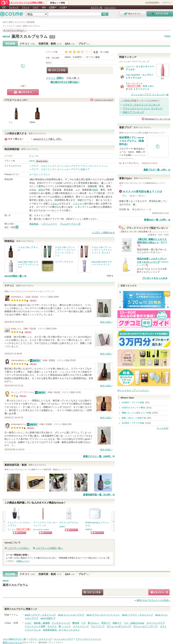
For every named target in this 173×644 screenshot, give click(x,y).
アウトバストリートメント (94, 166)
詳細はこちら (23, 561)
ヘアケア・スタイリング (42, 166)
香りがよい (93, 623)
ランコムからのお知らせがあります (23, 529)
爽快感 (76, 623)
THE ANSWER (133, 75)
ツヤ (83, 623)
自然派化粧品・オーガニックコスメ (61, 630)
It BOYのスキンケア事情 (133, 408)
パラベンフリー (49, 224)
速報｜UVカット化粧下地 (134, 418)
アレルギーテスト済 (70, 224)
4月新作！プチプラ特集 (133, 403)
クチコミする (57, 70)
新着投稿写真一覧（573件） (98, 495)
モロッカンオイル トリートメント (140, 87)
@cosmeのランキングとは (158, 119)
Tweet (167, 36)
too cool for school (41, 529)
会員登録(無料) (152, 3)
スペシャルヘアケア (68, 166)
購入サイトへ (23, 92)
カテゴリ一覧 (96, 7)
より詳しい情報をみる (103, 233)
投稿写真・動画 (50, 44)
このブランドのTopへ (18, 548)
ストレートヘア (81, 626)
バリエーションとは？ (104, 100)
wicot (6, 37)
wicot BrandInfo (43, 161)
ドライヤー (79, 204)
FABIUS (89, 529)
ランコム (11, 529)
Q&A (44, 7)
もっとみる (162, 428)
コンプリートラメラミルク (140, 76)
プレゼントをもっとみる (155, 278)
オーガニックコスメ (40, 174)
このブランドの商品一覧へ (49, 548)
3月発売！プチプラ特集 (133, 423)
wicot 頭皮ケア (48, 618)
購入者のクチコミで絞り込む (64, 82)
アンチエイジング (61, 623)
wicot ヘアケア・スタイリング (40, 615)
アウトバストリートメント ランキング (143, 108)
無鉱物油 (34, 224)
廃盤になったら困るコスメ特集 (136, 413)
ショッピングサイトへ (20, 533)
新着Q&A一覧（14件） (156, 220)
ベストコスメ (110, 7)
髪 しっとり (65, 626)
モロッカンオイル (134, 83)
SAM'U (62, 527)
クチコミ (27, 44)
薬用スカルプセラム (30, 36)
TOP (4, 7)
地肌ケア (117, 623)
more (109, 275)
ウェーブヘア (98, 626)
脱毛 (41, 190)
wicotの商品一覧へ (14, 276)
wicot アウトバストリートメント (103, 615)
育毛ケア (106, 623)
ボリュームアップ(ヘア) (146, 626)
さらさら (52, 626)
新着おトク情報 (58, 3)
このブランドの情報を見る (15, 30)
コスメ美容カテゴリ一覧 (14, 639)
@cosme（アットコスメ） (51, 642)
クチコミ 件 (55, 78)
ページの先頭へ (153, 600)
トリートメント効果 (35, 626)
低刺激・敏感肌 (42, 623)
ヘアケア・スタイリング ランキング (141, 105)
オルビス (130, 67)
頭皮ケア (85, 169)
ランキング (14, 7)
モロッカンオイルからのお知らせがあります (133, 86)
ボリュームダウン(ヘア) (119, 626)
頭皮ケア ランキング (133, 112)
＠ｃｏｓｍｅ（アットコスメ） (133, 390)
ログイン (167, 3)
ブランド (26, 7)
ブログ (36, 7)
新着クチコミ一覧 (98, 456)
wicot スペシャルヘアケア (71, 615)
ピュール (34, 156)
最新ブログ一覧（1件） (156, 170)
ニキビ (28, 623)
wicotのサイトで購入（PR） (48, 139)
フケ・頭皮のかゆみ (134, 623)
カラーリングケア (156, 623)
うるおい (55, 204)
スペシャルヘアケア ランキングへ (148, 95)
